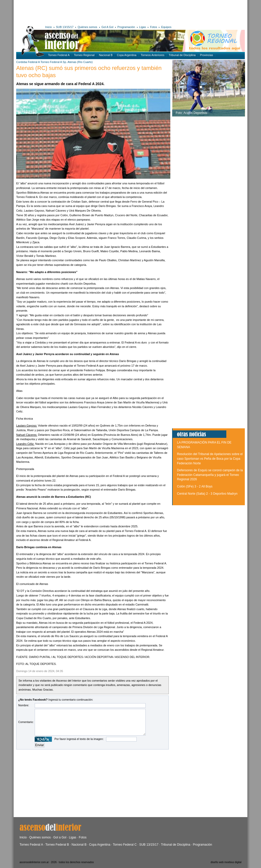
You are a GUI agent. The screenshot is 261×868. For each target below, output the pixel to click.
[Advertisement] (91, 12)
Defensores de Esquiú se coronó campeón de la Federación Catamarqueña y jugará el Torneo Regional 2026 (210, 475)
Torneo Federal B (57, 845)
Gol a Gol (60, 837)
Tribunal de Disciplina (182, 55)
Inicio (49, 27)
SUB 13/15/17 (65, 27)
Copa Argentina (127, 55)
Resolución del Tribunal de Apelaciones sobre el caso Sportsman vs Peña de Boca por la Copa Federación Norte (210, 459)
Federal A (34, 62)
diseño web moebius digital (226, 862)
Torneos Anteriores (153, 55)
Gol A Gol (107, 27)
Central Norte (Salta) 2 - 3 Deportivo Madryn (207, 494)
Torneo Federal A (59, 55)
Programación (126, 27)
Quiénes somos (87, 27)
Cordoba (22, 62)
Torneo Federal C (125, 845)
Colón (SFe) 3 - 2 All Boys (195, 486)
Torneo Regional (84, 55)
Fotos (154, 27)
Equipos (166, 27)
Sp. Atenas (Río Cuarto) (78, 62)
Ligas (143, 27)
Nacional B (106, 55)
